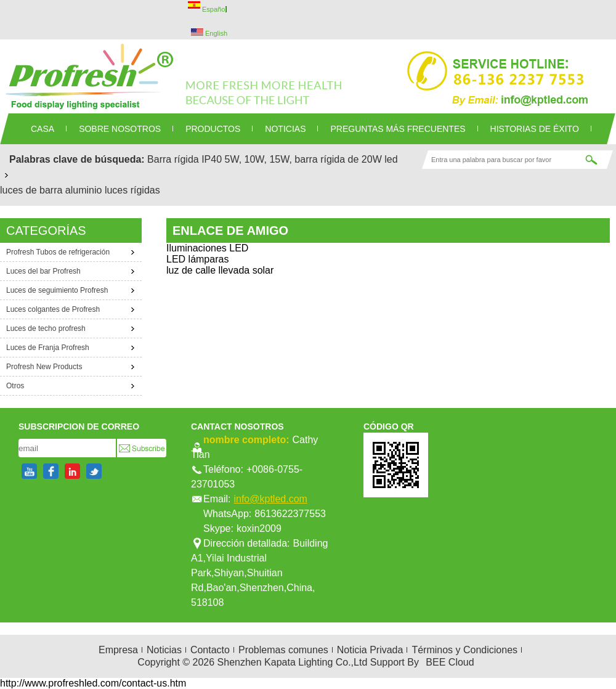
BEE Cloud (450, 662)
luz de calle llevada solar (220, 270)
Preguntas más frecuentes (398, 129)
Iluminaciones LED (207, 248)
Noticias (164, 650)
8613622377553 (290, 514)
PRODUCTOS (213, 129)
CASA (43, 129)
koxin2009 (259, 528)
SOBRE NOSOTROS (120, 129)
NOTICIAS (285, 129)
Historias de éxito (535, 129)
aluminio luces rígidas (113, 190)
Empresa (118, 650)
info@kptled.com (270, 499)
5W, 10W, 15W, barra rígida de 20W (303, 159)
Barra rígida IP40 (184, 159)
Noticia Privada (370, 650)
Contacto (210, 650)
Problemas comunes (283, 650)
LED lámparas (197, 259)
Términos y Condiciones (464, 650)
